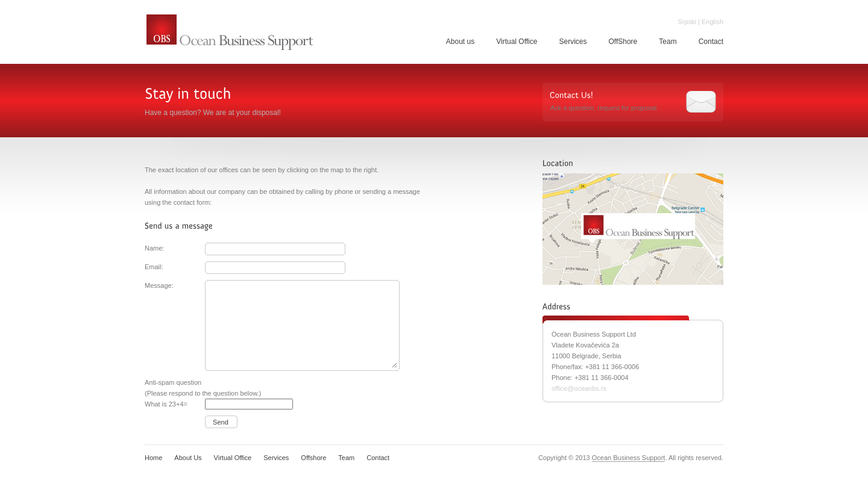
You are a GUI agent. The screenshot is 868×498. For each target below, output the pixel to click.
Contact (711, 42)
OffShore (623, 42)
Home (153, 458)
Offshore (313, 458)
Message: (159, 285)
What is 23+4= (166, 404)
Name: (154, 248)
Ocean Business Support (230, 33)
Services (573, 42)
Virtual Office (517, 42)
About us (460, 42)
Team (668, 42)
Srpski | (688, 22)
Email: (154, 267)
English (712, 22)
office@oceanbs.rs (579, 388)
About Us (188, 458)
